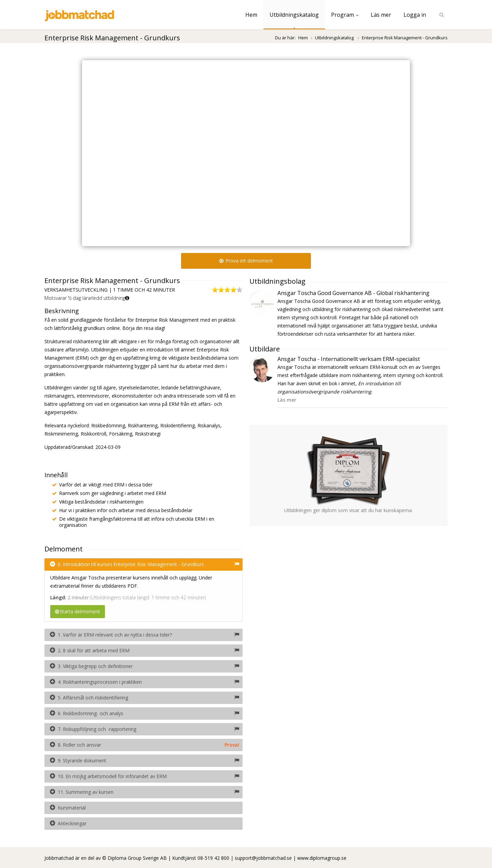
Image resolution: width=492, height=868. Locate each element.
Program (345, 15)
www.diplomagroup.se (322, 858)
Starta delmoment (78, 611)
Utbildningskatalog (294, 15)
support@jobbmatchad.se (263, 858)
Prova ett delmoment (246, 261)
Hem (251, 15)
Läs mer (381, 15)
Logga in (415, 15)
